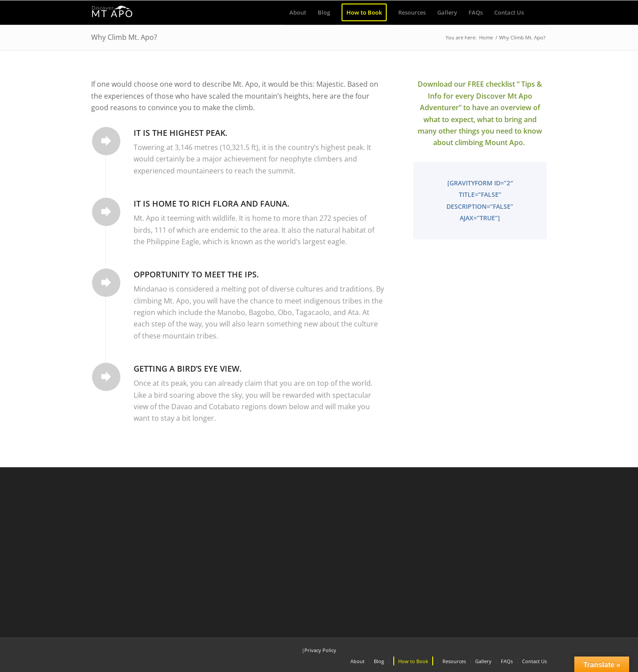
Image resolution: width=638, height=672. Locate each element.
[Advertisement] (319, 549)
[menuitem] (298, 13)
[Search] (538, 13)
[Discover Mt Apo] (112, 13)
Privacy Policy (320, 650)
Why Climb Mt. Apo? (124, 37)
